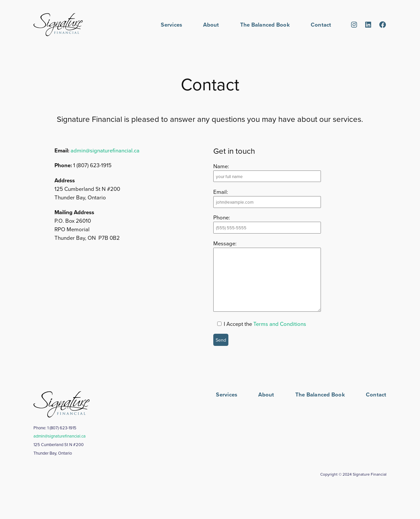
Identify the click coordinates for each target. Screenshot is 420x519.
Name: (221, 166)
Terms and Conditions (280, 324)
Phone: (222, 217)
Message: (225, 243)
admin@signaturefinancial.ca (105, 150)
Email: (221, 192)
